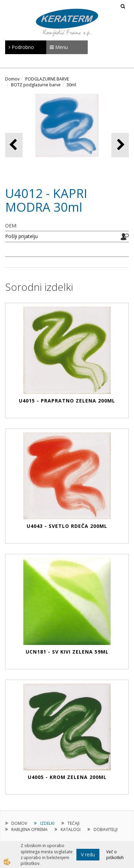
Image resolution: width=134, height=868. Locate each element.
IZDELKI (47, 823)
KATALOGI (71, 829)
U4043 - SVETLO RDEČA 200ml (67, 526)
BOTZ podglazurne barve (36, 85)
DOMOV (19, 823)
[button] (120, 145)
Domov (12, 79)
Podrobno (21, 47)
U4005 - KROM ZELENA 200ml (67, 777)
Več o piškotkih (115, 855)
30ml (71, 85)
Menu (59, 47)
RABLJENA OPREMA (29, 829)
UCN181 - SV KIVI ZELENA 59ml (67, 652)
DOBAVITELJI (106, 829)
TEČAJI (74, 823)
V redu (88, 854)
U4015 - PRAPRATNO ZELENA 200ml (67, 401)
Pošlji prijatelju (21, 236)
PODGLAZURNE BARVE (47, 79)
